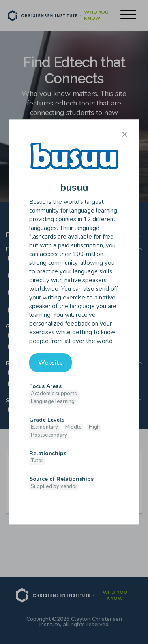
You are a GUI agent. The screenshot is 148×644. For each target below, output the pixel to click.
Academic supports (54, 394)
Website (51, 363)
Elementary (44, 427)
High (94, 427)
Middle (73, 427)
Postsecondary (49, 435)
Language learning (53, 401)
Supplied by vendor (54, 486)
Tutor (37, 461)
